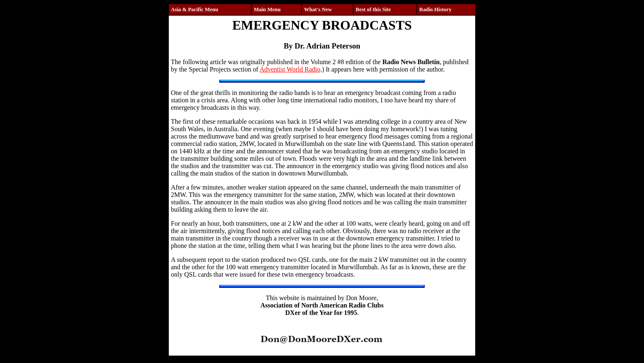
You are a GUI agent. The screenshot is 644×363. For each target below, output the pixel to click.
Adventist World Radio (290, 69)
